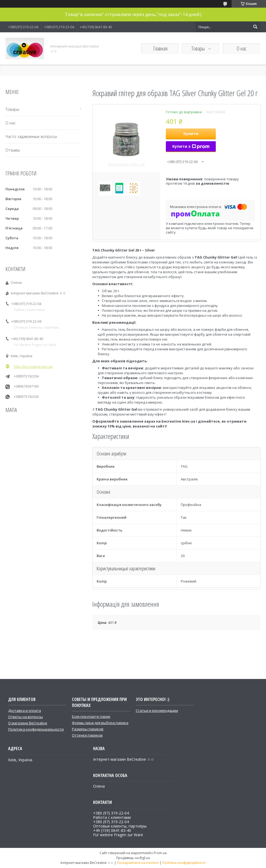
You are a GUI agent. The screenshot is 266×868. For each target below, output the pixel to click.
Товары (199, 48)
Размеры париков (88, 729)
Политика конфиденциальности (36, 729)
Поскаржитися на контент (138, 863)
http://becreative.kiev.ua (33, 366)
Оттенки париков (87, 735)
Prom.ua (160, 853)
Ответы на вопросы (26, 717)
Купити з (191, 146)
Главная (160, 48)
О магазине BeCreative (28, 723)
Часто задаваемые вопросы (31, 136)
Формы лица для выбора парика (100, 723)
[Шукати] (255, 27)
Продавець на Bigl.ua (133, 858)
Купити (191, 133)
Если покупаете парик (91, 716)
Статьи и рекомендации (157, 710)
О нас (242, 48)
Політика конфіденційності (184, 863)
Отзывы (13, 150)
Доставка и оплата (25, 710)
